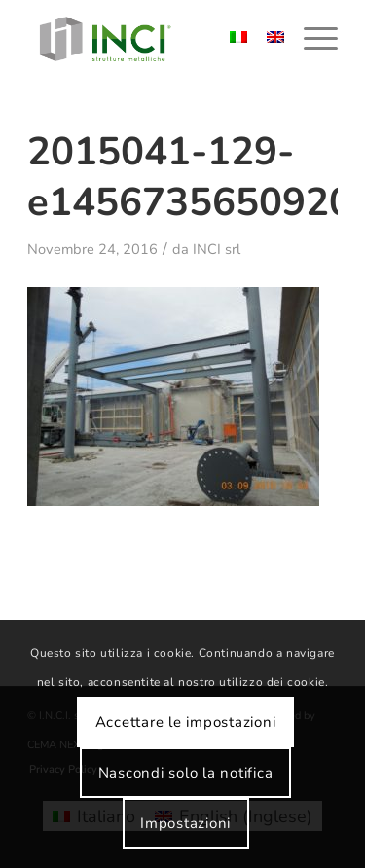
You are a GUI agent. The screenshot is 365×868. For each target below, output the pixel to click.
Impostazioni (185, 823)
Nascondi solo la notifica (186, 773)
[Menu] (311, 39)
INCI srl (217, 249)
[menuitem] (311, 39)
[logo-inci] (151, 39)
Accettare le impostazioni (186, 722)
